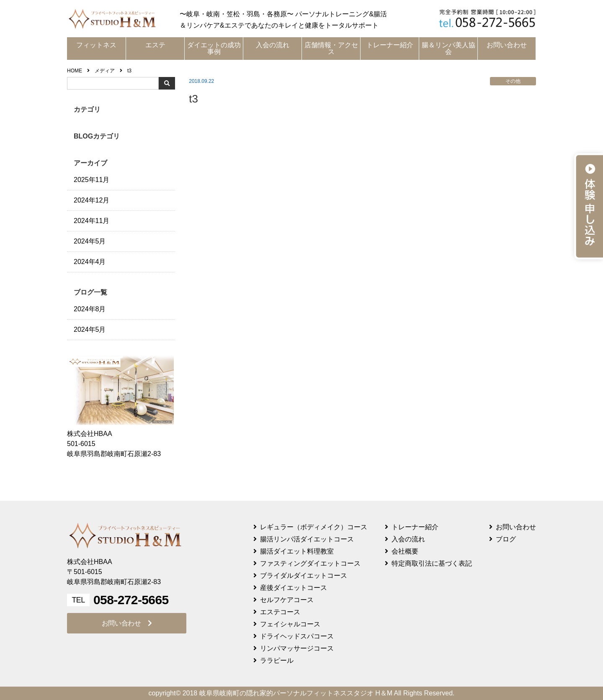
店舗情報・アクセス (331, 48)
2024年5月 (90, 241)
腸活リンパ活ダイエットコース (307, 539)
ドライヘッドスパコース (297, 636)
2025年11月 (91, 180)
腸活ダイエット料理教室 (297, 551)
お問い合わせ (507, 45)
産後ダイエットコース (294, 588)
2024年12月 (91, 200)
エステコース (280, 612)
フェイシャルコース (290, 624)
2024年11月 (91, 221)
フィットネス (96, 45)
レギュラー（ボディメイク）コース (314, 527)
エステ (155, 45)
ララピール (277, 660)
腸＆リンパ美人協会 (448, 48)
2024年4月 (90, 262)
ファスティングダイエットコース (310, 563)
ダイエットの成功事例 (214, 48)
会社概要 (405, 551)
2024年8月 (90, 309)
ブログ (506, 539)
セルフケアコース (287, 600)
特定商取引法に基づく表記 (432, 563)
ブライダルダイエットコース (304, 576)
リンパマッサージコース (297, 648)
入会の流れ (273, 45)
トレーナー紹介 (390, 45)
